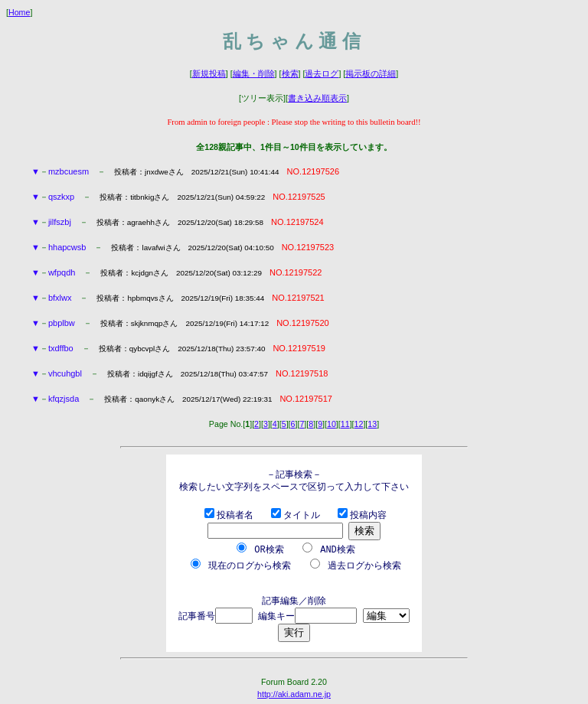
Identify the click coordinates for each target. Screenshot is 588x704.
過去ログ (322, 73)
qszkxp (61, 197)
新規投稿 (209, 73)
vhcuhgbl (65, 373)
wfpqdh (62, 272)
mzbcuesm (69, 171)
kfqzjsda (64, 399)
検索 (290, 73)
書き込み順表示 (317, 98)
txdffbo (61, 348)
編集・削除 (254, 73)
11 (345, 424)
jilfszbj (60, 222)
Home (19, 12)
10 (332, 424)
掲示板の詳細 (371, 73)
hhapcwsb (67, 247)
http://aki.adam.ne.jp (294, 692)
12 (359, 424)
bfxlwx (60, 298)
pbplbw (62, 323)
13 (372, 424)
